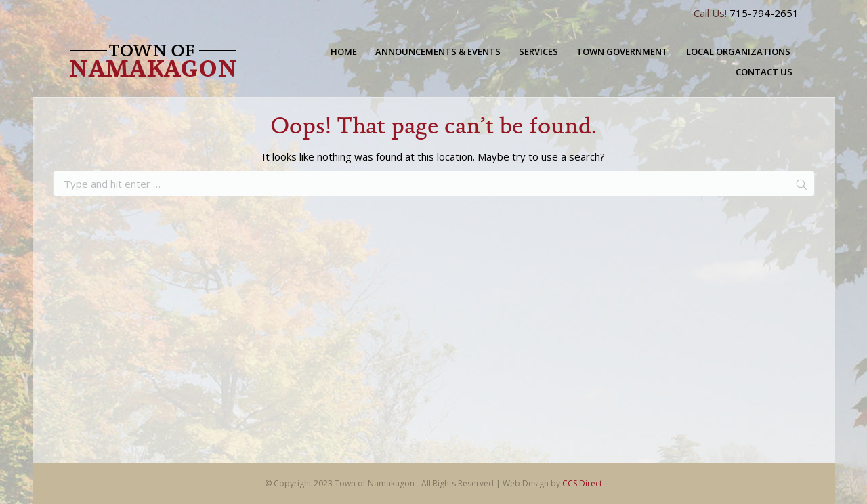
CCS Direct (582, 483)
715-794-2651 (764, 13)
